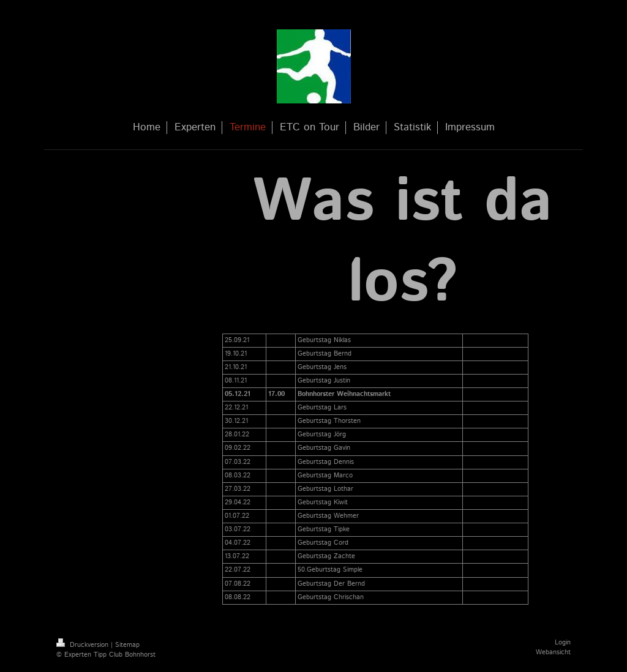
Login (563, 643)
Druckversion (84, 645)
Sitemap (127, 645)
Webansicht (553, 652)
